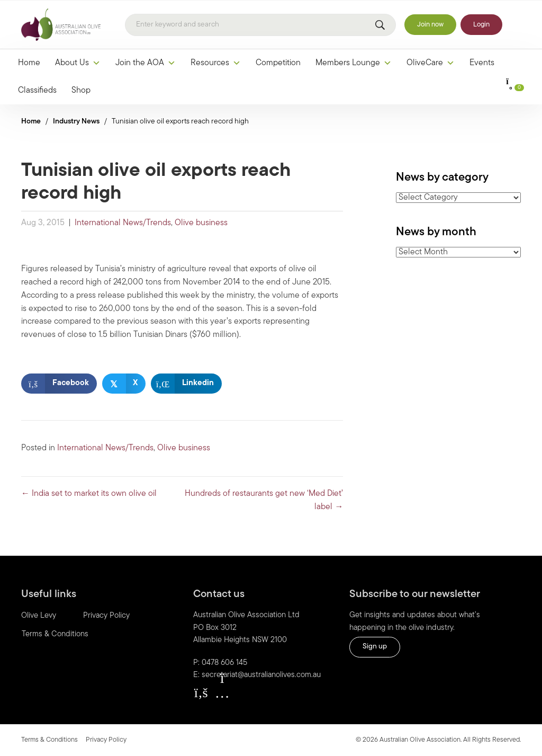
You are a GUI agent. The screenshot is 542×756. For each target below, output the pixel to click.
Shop (81, 91)
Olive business (201, 223)
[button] (201, 692)
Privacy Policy (106, 740)
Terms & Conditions (49, 740)
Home (29, 63)
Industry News (76, 122)
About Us (78, 63)
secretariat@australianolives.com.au (261, 675)
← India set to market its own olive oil (89, 494)
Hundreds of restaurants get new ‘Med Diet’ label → (264, 500)
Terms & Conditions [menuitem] (55, 634)
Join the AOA (146, 63)
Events (482, 63)
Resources (216, 63)
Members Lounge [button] (354, 63)
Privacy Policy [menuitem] (106, 616)
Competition (278, 63)
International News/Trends (123, 223)
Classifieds (37, 91)
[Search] (260, 25)
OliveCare (431, 63)
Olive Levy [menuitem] (39, 616)
